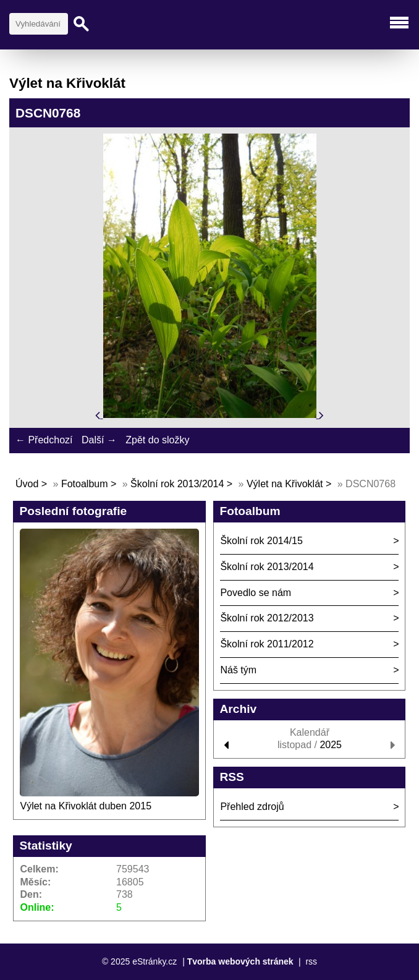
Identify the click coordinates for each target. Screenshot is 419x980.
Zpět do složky (157, 440)
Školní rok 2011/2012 (267, 644)
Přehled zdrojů (252, 807)
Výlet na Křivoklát (285, 484)
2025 (331, 745)
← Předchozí (44, 440)
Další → (99, 440)
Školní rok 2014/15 (261, 541)
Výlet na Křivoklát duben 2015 (86, 806)
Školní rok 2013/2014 (177, 484)
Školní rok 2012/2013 (267, 618)
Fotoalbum (85, 484)
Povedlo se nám (256, 593)
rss (311, 961)
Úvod (27, 484)
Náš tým (238, 670)
